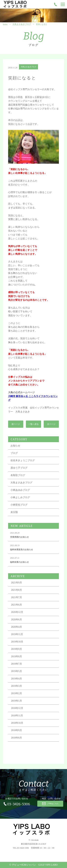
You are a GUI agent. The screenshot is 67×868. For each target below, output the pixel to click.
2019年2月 (16, 694)
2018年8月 (16, 738)
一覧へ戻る (33, 424)
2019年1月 (16, 701)
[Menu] (63, 4)
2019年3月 (16, 686)
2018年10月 (17, 723)
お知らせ (15, 446)
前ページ (16, 424)
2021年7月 (16, 598)
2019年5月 (16, 672)
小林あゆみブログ (20, 490)
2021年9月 (16, 583)
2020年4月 (16, 627)
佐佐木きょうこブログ (23, 461)
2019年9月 (16, 649)
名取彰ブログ (18, 476)
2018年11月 (17, 716)
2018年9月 (16, 731)
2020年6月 (16, 620)
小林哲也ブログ (19, 505)
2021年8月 (16, 590)
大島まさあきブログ (22, 24)
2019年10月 (17, 642)
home (5, 24)
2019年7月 (16, 664)
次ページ (51, 424)
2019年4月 (16, 679)
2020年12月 (17, 612)
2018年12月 (17, 709)
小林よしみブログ (20, 498)
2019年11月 (17, 635)
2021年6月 (16, 605)
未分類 (14, 513)
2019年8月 (16, 657)
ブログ (14, 453)
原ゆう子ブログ (19, 468)
